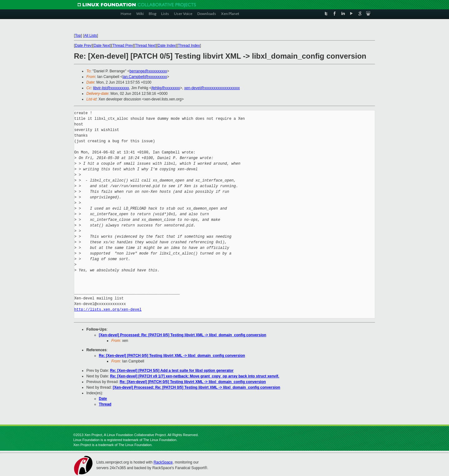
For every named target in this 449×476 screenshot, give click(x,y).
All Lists (91, 36)
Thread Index (189, 46)
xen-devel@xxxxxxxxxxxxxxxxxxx (212, 88)
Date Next (102, 46)
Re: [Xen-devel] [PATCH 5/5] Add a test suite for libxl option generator (172, 371)
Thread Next (145, 46)
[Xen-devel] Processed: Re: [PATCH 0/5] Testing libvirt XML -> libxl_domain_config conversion (183, 335)
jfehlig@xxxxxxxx (166, 88)
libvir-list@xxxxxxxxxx (111, 88)
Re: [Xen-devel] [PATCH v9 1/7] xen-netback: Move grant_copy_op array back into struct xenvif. (195, 376)
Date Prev (83, 46)
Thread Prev (123, 46)
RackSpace (163, 462)
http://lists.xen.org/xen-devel (108, 310)
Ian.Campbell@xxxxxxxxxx (145, 77)
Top (78, 36)
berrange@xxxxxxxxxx (148, 71)
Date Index (167, 46)
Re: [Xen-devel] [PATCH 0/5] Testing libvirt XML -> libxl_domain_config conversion (172, 356)
